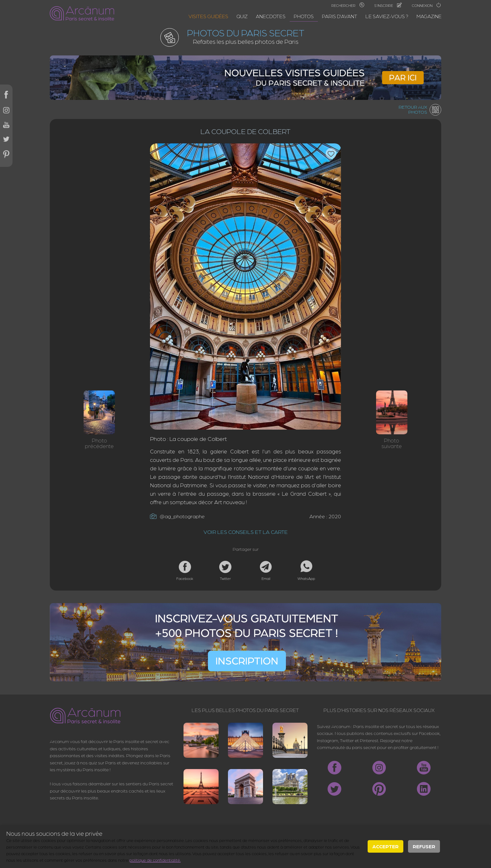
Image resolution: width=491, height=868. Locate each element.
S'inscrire (388, 5)
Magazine (429, 16)
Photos (304, 16)
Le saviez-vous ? (387, 16)
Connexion (426, 5)
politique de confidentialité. (155, 860)
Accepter (385, 846)
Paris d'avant (340, 16)
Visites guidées (208, 16)
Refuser (424, 846)
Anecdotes (271, 16)
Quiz (242, 16)
